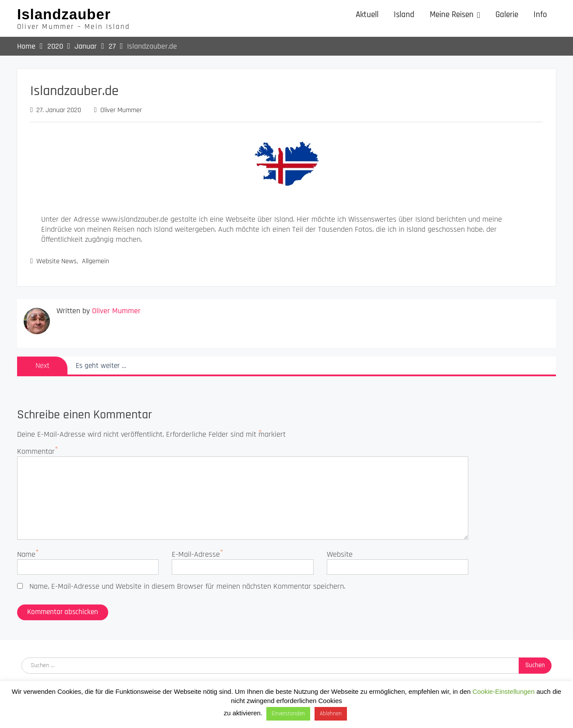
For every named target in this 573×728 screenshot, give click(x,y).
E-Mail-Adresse (196, 554)
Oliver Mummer (121, 110)
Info (540, 15)
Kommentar (36, 451)
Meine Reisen (452, 15)
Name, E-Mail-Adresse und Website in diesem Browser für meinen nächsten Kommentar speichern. (187, 586)
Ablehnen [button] (331, 714)
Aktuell (367, 15)
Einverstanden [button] (288, 714)
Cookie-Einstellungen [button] (504, 691)
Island (404, 15)
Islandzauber (64, 14)
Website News (57, 261)
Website (340, 554)
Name (26, 554)
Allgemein (95, 261)
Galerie (507, 15)
